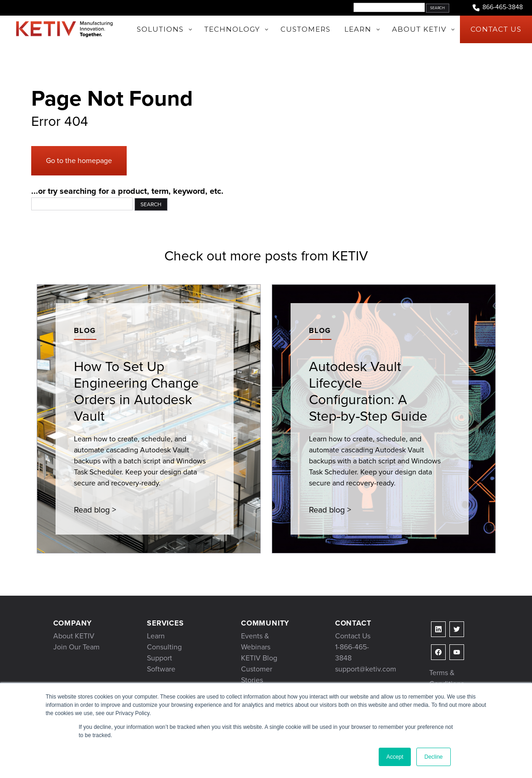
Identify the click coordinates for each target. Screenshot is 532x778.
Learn (156, 636)
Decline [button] (433, 757)
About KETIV (74, 636)
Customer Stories (257, 674)
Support (160, 658)
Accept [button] (395, 757)
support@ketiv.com (366, 669)
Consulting (164, 647)
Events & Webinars (256, 641)
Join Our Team (76, 647)
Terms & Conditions (447, 678)
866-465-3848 (497, 8)
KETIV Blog (259, 658)
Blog (85, 330)
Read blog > (95, 510)
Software (161, 669)
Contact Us (353, 636)
